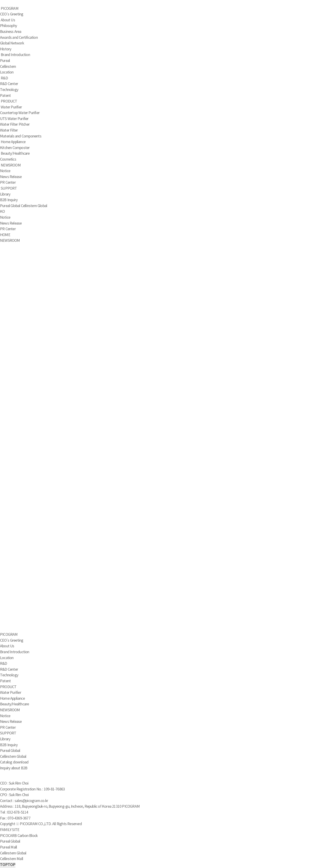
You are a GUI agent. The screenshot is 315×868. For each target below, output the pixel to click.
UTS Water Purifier (14, 119)
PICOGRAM (10, 9)
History (6, 49)
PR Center (8, 183)
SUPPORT (9, 188)
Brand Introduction (15, 55)
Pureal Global (10, 206)
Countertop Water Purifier (20, 113)
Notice (5, 171)
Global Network (12, 43)
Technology (9, 90)
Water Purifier (11, 107)
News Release (11, 177)
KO (2, 212)
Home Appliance (13, 142)
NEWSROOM (11, 165)
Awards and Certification (19, 38)
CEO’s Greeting (12, 14)
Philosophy (8, 26)
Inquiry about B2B (14, 768)
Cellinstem (8, 67)
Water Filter (9, 130)
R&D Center (9, 84)
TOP (8, 865)
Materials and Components (21, 136)
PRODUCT (9, 101)
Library (5, 194)
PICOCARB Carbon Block (19, 836)
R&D (4, 78)
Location (7, 72)
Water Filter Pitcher (15, 125)
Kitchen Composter (15, 148)
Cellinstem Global (34, 206)
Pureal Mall (8, 847)
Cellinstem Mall (11, 859)
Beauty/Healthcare (15, 154)
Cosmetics (8, 159)
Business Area (11, 32)
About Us (8, 20)
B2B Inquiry (9, 200)
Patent (5, 96)
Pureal (5, 61)
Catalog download (14, 762)
